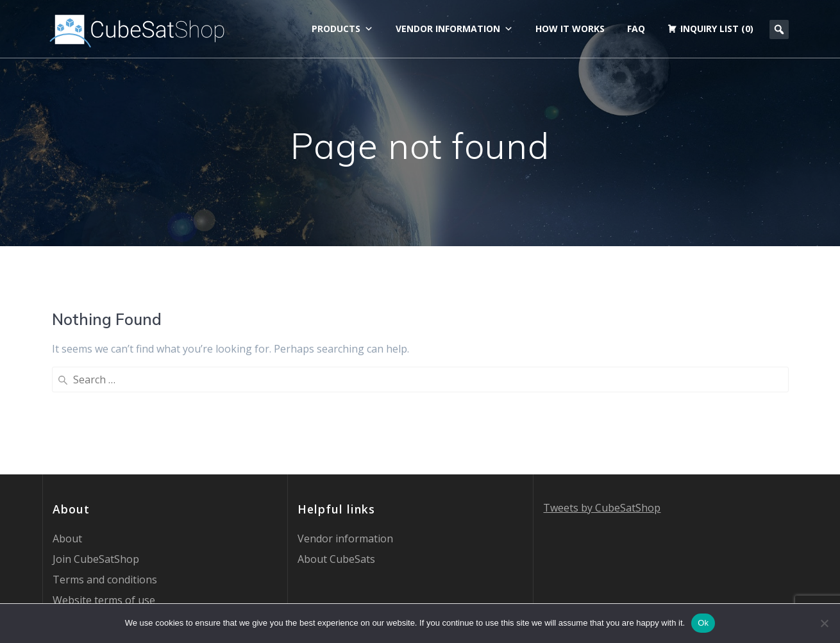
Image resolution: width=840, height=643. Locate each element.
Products (342, 29)
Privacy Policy (85, 516)
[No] (824, 623)
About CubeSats (336, 455)
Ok (703, 623)
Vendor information (454, 29)
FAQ (636, 29)
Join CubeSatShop (96, 455)
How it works (570, 29)
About (67, 434)
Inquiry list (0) (717, 29)
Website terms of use (104, 496)
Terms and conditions (105, 475)
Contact (71, 537)
